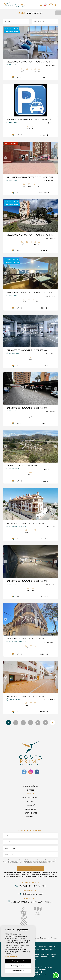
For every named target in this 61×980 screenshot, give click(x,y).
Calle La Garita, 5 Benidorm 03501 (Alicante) (32, 902)
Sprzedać (31, 805)
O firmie (31, 790)
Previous (5, 43)
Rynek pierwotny (31, 798)
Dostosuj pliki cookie (18, 966)
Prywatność (45, 938)
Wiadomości (30, 809)
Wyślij (30, 868)
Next (56, 43)
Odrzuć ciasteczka (18, 971)
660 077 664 (40, 886)
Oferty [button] (31, 794)
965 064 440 (25, 886)
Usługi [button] (31, 801)
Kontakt (30, 817)
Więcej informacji (11, 956)
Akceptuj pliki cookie (18, 961)
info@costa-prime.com (32, 894)
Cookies (54, 938)
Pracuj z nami (31, 813)
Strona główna (31, 786)
